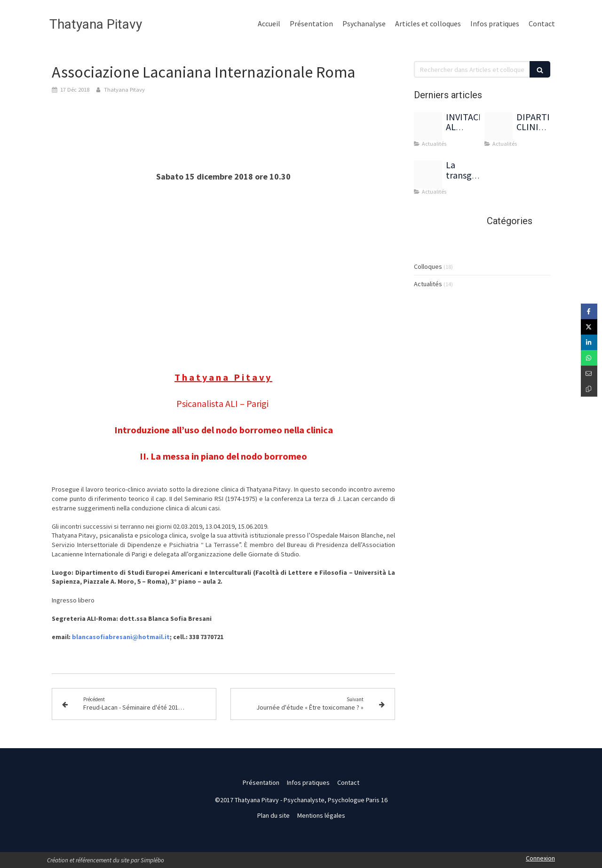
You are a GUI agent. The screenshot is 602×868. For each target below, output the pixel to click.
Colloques (428, 266)
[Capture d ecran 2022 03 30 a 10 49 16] (428, 174)
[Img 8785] (428, 126)
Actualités (428, 284)
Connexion (540, 858)
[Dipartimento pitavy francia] (499, 126)
